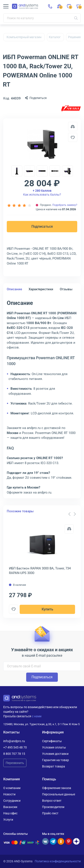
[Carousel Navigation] (72, 514)
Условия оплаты (54, 747)
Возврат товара (54, 766)
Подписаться (42, 226)
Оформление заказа (57, 788)
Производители (53, 807)
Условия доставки (55, 754)
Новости (9, 794)
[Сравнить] (69, 529)
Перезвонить (15, 763)
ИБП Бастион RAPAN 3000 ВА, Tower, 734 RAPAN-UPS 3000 (40, 571)
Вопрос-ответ (52, 801)
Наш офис (10, 813)
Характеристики (41, 289)
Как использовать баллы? (42, 193)
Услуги (8, 820)
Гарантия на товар (56, 760)
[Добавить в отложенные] (73, 137)
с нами (37, 716)
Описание (14, 289)
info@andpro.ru (14, 741)
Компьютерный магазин (24, 37)
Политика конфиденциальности (58, 861)
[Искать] (76, 18)
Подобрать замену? (65, 205)
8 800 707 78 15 (14, 754)
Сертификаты (52, 741)
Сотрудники (12, 801)
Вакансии (10, 807)
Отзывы (66, 289)
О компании (12, 788)
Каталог (55, 37)
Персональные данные (59, 794)
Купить (47, 609)
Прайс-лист (50, 813)
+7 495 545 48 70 (15, 747)
